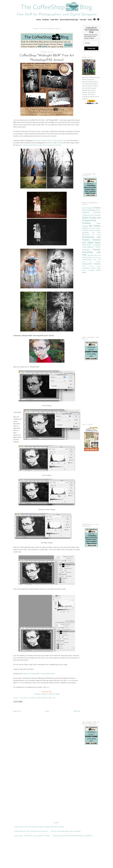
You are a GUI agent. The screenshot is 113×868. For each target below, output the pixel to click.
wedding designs (95, 266)
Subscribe (91, 48)
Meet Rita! (54, 19)
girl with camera (55, 145)
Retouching (86, 235)
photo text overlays (91, 262)
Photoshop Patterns (88, 230)
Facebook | (37, 694)
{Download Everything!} (69, 19)
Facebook (44, 141)
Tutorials (83, 19)
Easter (99, 223)
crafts (99, 255)
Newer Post (17, 711)
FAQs (90, 19)
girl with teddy (32, 145)
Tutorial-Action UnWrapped (91, 245)
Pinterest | (52, 694)
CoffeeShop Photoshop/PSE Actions (31, 831)
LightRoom (86, 228)
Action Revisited (87, 208)
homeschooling (87, 260)
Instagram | (45, 694)
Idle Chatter (95, 226)
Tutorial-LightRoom (88, 247)
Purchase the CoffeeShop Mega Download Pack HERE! (39, 827)
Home (39, 19)
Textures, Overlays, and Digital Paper (32, 836)
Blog (50, 141)
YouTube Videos (57, 141)
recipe (84, 266)
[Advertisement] (91, 142)
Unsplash (50, 143)
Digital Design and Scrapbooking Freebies (91, 220)
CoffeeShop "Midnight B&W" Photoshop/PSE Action (38, 674)
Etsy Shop (37, 141)
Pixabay (65, 141)
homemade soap (96, 257)
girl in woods (23, 145)
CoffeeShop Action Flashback (91, 215)
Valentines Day (92, 255)
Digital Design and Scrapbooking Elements (73, 836)
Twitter (58, 694)
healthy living (86, 257)
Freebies (46, 19)
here (68, 680)
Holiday (85, 226)
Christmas (97, 212)
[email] (91, 43)
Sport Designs (96, 235)
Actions (24, 698)
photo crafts (97, 260)
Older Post (77, 711)
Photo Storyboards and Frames (66, 831)
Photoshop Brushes (95, 228)
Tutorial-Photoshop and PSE (42, 698)
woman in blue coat (43, 145)
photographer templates (91, 264)
